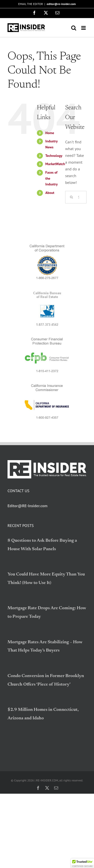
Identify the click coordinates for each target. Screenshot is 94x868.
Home (50, 133)
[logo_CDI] (47, 385)
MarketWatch (55, 164)
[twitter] (47, 788)
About (50, 193)
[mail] (56, 788)
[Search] (71, 197)
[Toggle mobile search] (74, 28)
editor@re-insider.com (61, 4)
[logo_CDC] (47, 245)
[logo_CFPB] (47, 339)
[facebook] (38, 788)
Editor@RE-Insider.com (28, 506)
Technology (54, 156)
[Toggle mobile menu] (84, 28)
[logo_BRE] (47, 292)
